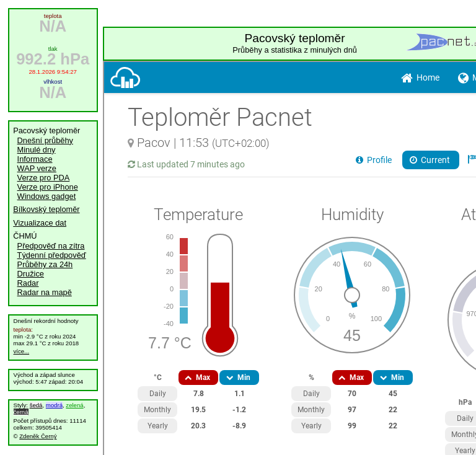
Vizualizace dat (40, 223)
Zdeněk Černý (38, 436)
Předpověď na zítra (51, 246)
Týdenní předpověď (52, 255)
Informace (35, 159)
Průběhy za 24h (45, 264)
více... (22, 351)
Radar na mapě (45, 292)
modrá (54, 405)
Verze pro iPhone (48, 187)
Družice (31, 274)
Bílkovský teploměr (46, 209)
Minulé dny (37, 150)
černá (21, 412)
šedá (36, 405)
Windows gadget (47, 196)
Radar (28, 283)
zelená (74, 405)
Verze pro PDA (44, 178)
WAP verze (37, 168)
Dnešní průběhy (45, 140)
